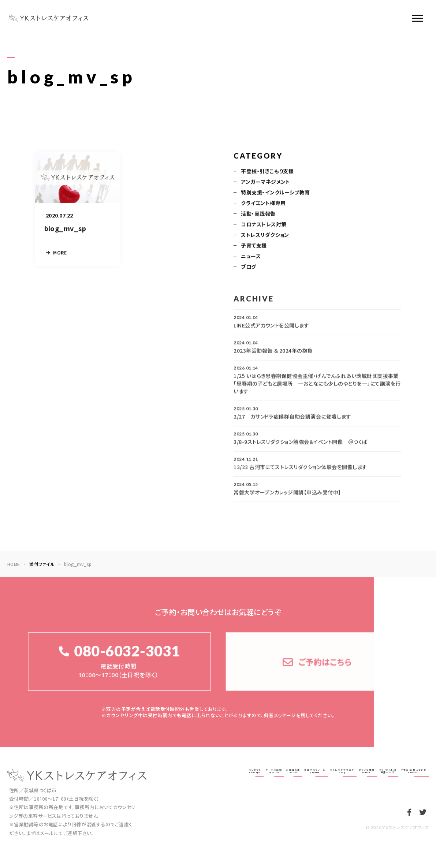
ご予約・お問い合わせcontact (413, 771)
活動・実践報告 (258, 214)
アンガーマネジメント (266, 182)
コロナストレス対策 (264, 225)
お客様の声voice (293, 771)
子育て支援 (254, 246)
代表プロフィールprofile (315, 771)
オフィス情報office (367, 771)
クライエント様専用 (263, 204)
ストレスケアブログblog (342, 771)
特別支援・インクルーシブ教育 (275, 193)
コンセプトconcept (255, 771)
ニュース (251, 257)
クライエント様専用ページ (388, 771)
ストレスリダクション (265, 235)
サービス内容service (274, 771)
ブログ (248, 267)
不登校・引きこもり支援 (267, 172)
